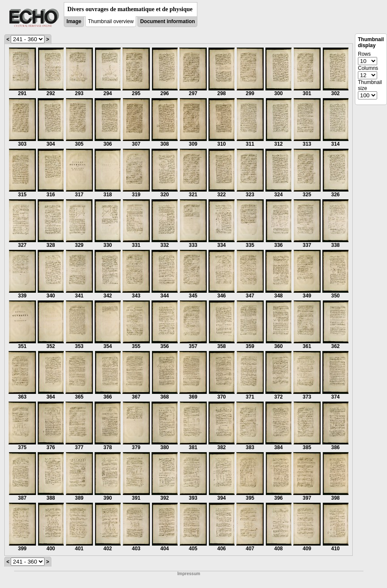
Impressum (189, 574)
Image (74, 21)
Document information (167, 21)
